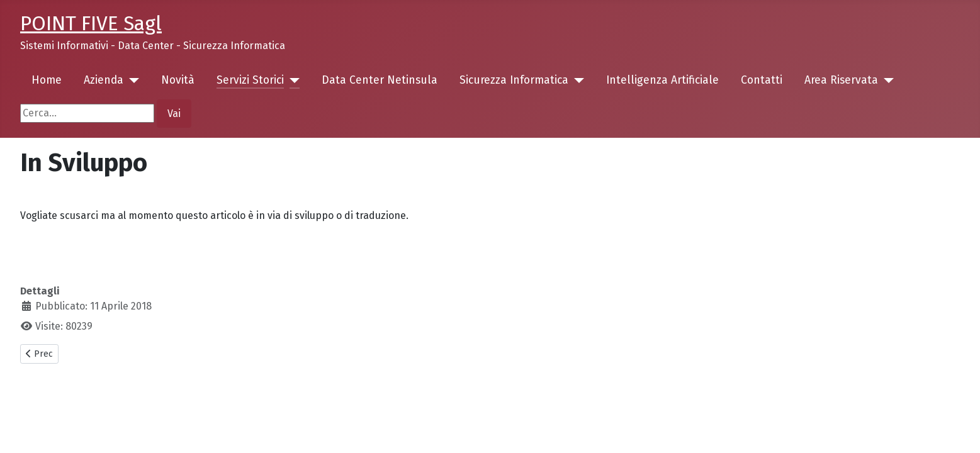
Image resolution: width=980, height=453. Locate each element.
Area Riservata (841, 80)
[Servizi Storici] (292, 81)
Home (47, 80)
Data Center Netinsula (380, 80)
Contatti (762, 80)
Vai (174, 114)
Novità (178, 80)
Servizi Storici (250, 80)
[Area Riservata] (886, 81)
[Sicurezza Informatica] (576, 81)
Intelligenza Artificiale (662, 80)
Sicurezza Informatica (514, 80)
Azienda (104, 80)
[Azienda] (131, 81)
